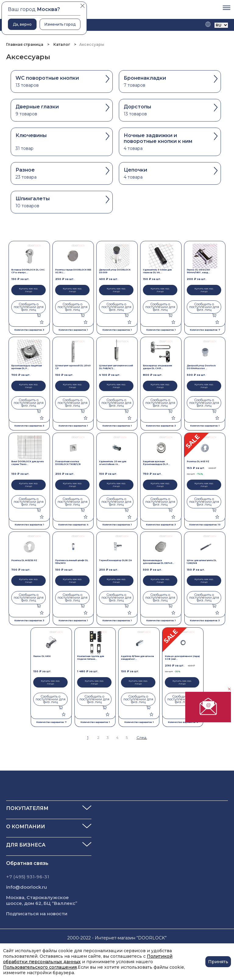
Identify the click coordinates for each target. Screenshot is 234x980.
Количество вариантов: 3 (29, 330)
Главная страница (25, 44)
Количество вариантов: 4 (73, 525)
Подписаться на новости (37, 914)
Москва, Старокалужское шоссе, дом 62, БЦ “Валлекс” (42, 900)
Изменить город (60, 24)
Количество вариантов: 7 (205, 330)
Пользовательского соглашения (40, 967)
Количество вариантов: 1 (73, 330)
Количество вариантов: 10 (205, 525)
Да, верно (22, 24)
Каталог (62, 44)
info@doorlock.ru (27, 887)
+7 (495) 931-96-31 (28, 877)
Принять (218, 962)
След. (142, 737)
